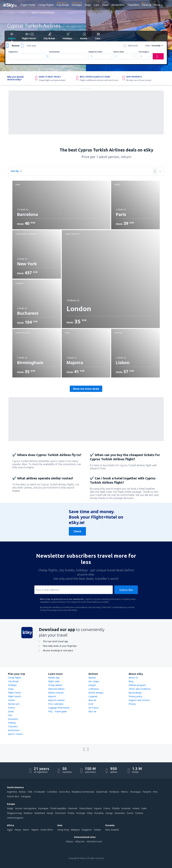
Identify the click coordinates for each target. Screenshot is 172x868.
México (125, 792)
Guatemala (102, 792)
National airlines (56, 689)
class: (148, 46)
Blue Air (92, 700)
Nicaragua (135, 792)
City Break (63, 5)
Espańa (98, 808)
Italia (144, 808)
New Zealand (112, 830)
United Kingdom (15, 818)
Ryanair (92, 678)
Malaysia (75, 830)
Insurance (13, 719)
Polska (71, 813)
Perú (155, 792)
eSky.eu (69, 841)
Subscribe (126, 590)
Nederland (40, 813)
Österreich (60, 813)
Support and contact (139, 700)
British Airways (96, 693)
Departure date (95, 52)
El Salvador (40, 792)
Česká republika (58, 808)
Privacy (132, 704)
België (10, 808)
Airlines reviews (56, 693)
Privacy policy (135, 696)
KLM (91, 704)
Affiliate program (137, 685)
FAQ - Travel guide (57, 711)
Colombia (52, 792)
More (157, 5)
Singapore (87, 830)
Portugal (81, 813)
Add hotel (133, 46)
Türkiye (97, 830)
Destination (54, 52)
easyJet (92, 685)
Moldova (28, 813)
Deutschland (86, 808)
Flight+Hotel (28, 5)
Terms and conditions (140, 689)
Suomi (130, 813)
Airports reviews (56, 700)
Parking (146, 5)
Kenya (18, 830)
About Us (133, 678)
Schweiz (139, 813)
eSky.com (80, 841)
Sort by (15, 171)
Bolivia (22, 792)
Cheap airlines (55, 685)
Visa (10, 715)
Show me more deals (86, 389)
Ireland (136, 808)
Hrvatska (126, 808)
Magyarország (14, 813)
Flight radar (54, 681)
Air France (94, 708)
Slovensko (120, 813)
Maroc (26, 830)
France (107, 808)
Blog (131, 681)
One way (31, 46)
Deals (105, 5)
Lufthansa (94, 689)
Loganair (93, 696)
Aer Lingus (94, 681)
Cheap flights (46, 5)
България (43, 808)
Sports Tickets (15, 734)
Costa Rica (64, 792)
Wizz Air (92, 711)
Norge (50, 813)
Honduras (114, 792)
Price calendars (56, 704)
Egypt (10, 830)
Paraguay (26, 796)
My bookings (135, 693)
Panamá (147, 792)
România (99, 813)
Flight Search (15, 696)
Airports (52, 696)
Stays (88, 5)
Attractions (118, 5)
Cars (96, 5)
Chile (30, 792)
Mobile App (54, 678)
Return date (119, 52)
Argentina (12, 792)
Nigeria (35, 830)
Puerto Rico (13, 796)
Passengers (144, 52)
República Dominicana (83, 792)
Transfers (133, 5)
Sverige (109, 813)
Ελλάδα (116, 808)
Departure (13, 52)
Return (16, 46)
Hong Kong (63, 830)
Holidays (77, 5)
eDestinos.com (94, 841)
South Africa (47, 830)
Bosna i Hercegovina (26, 808)
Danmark (73, 808)
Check (77, 531)
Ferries (11, 708)
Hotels (11, 700)
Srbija (90, 813)
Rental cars (14, 704)
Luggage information (59, 708)
